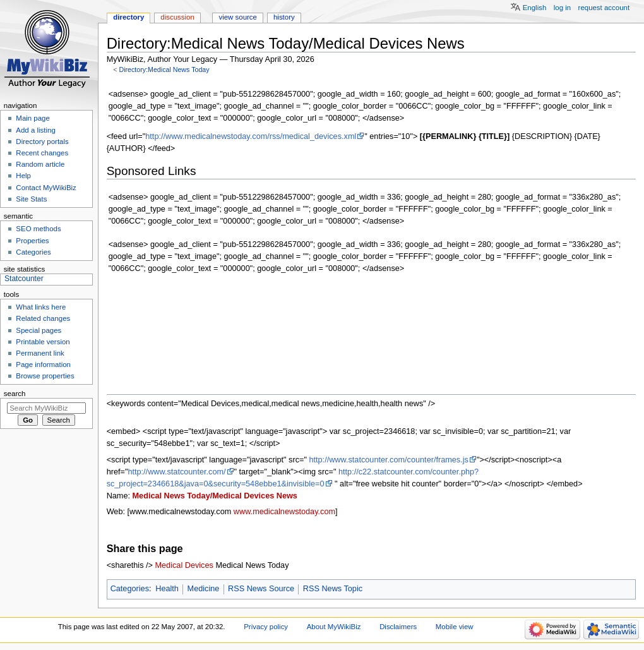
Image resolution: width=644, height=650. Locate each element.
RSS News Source (261, 589)
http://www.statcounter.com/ (176, 472)
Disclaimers (398, 627)
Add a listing (35, 130)
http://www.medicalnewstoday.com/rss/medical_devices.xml (251, 136)
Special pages (39, 330)
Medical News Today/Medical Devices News (215, 496)
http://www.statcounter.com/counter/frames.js (388, 460)
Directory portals (42, 141)
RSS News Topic (333, 589)
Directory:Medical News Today (164, 69)
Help (23, 176)
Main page (33, 118)
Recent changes (42, 153)
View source (237, 17)
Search (15, 394)
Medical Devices (184, 565)
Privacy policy (266, 627)
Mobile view (455, 627)
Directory (128, 17)
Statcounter (24, 279)
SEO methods (38, 229)
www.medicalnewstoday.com (284, 512)
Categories (130, 589)
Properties (32, 241)
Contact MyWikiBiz (46, 188)
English (535, 8)
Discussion (177, 17)
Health (167, 589)
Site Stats (31, 199)
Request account (604, 8)
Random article (40, 164)
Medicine (204, 589)
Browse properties (45, 376)
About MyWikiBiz (334, 627)
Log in (562, 8)
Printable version (43, 342)
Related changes (43, 318)
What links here (41, 307)
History (284, 17)
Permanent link (40, 353)
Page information (43, 364)
